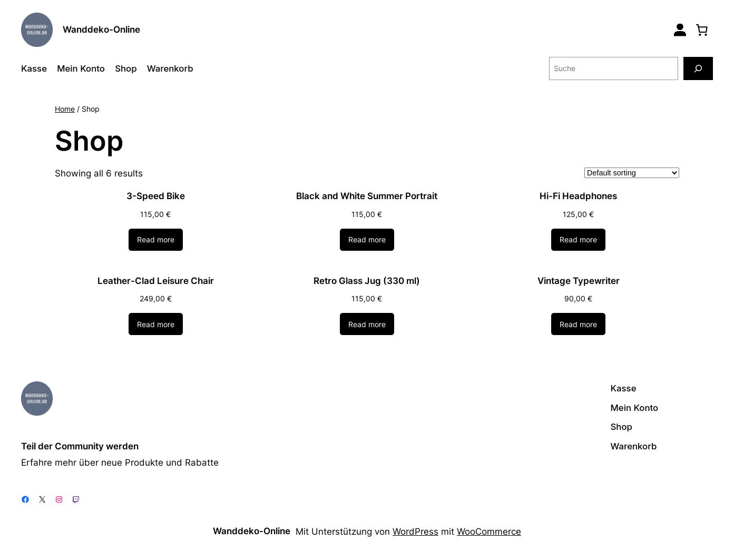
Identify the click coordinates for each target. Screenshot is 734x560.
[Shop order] (632, 173)
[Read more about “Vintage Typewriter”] (578, 324)
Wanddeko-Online (101, 30)
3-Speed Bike (156, 196)
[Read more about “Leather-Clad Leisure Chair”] (156, 324)
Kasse (34, 68)
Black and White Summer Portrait (367, 196)
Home (65, 109)
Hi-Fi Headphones (578, 196)
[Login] (680, 30)
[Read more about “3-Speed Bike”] (156, 240)
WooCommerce (489, 532)
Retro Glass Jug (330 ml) (367, 281)
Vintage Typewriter (579, 281)
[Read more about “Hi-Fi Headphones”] (578, 240)
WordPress (415, 532)
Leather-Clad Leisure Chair (156, 281)
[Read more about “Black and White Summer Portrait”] (367, 240)
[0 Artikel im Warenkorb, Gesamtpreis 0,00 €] (702, 30)
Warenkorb (170, 68)
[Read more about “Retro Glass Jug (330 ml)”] (367, 324)
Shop (126, 68)
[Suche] (698, 68)
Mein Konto (81, 68)
